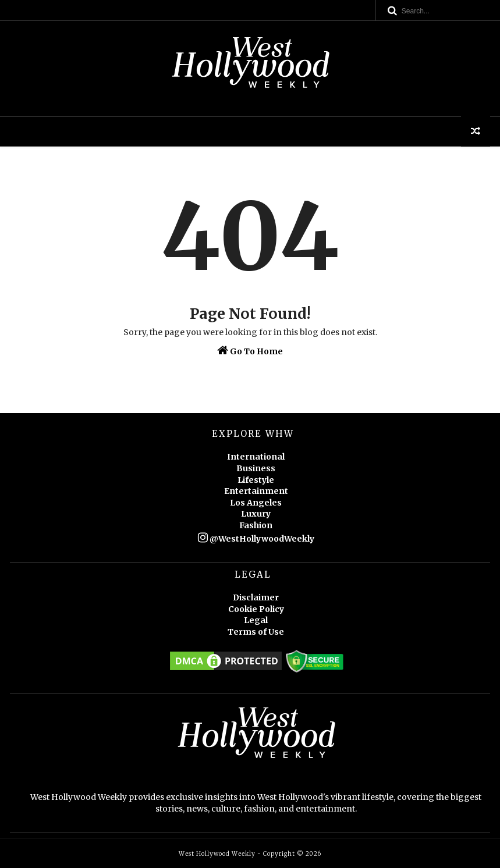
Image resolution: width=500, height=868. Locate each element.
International (256, 457)
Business (256, 468)
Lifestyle (256, 480)
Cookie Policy (256, 609)
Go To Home (250, 351)
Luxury (256, 514)
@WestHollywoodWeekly (256, 539)
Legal (256, 620)
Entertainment (256, 491)
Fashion (256, 525)
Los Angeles (256, 503)
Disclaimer (256, 597)
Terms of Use (256, 632)
